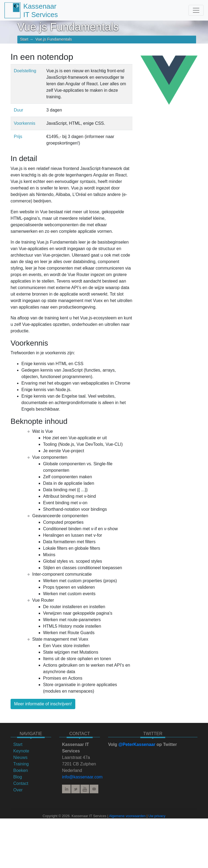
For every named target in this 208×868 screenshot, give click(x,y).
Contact (21, 783)
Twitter (76, 789)
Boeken (21, 770)
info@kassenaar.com (82, 777)
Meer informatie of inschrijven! (43, 704)
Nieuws (20, 757)
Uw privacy (157, 816)
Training (21, 764)
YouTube (85, 789)
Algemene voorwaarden (127, 816)
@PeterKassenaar (137, 744)
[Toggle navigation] (196, 10)
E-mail (94, 789)
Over (18, 790)
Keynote (21, 751)
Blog (18, 777)
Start (24, 39)
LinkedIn (66, 789)
